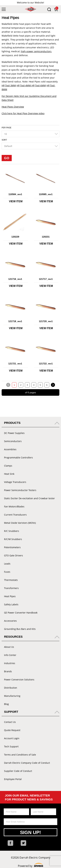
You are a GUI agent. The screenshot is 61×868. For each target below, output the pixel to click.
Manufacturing (12, 696)
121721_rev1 (15, 364)
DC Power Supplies (14, 433)
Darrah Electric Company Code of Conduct (27, 763)
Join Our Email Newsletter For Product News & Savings (29, 797)
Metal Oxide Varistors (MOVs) (20, 523)
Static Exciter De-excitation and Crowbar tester (29, 498)
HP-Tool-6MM (38, 85)
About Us (9, 647)
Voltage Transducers (15, 482)
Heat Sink (9, 474)
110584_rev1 (15, 194)
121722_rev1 (46, 364)
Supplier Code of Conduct (18, 771)
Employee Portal (13, 779)
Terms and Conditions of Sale (20, 755)
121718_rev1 (15, 321)
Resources (13, 637)
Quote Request (12, 730)
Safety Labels (11, 604)
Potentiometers (12, 547)
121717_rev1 (46, 279)
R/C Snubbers (12, 531)
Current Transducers (15, 515)
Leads (7, 564)
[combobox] (30, 134)
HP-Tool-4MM (24, 85)
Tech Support (11, 746)
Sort (4, 140)
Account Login (12, 738)
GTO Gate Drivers (14, 555)
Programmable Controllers (18, 458)
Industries (10, 663)
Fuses (7, 572)
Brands (8, 671)
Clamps (8, 466)
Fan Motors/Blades (14, 506)
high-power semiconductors (36, 51)
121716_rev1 (15, 279)
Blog (6, 704)
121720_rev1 (46, 321)
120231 (46, 237)
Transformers (11, 588)
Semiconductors (13, 441)
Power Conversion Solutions (19, 680)
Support (11, 712)
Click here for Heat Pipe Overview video (23, 113)
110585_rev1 (46, 194)
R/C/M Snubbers (13, 539)
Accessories (10, 621)
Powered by (30, 865)
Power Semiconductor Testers (20, 490)
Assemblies (10, 449)
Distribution (11, 688)
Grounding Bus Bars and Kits (20, 629)
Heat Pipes (10, 596)
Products (12, 423)
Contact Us (10, 722)
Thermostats (11, 580)
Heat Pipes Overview (13, 107)
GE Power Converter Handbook (21, 613)
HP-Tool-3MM (9, 85)
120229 (15, 237)
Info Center (10, 655)
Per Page (7, 128)
